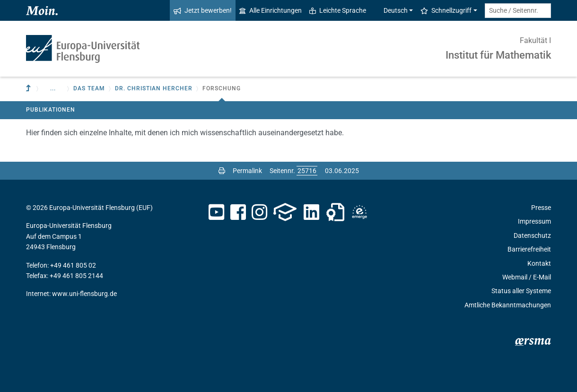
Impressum (534, 221)
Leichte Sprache (338, 10)
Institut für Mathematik (498, 55)
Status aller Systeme (521, 291)
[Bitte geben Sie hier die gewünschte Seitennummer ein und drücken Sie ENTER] (307, 171)
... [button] (53, 88)
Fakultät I (535, 40)
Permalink (247, 171)
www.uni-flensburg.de (84, 294)
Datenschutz (532, 235)
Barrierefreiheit (529, 249)
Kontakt (539, 263)
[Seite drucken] (222, 171)
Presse (541, 208)
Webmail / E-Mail (527, 277)
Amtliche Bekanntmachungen (508, 305)
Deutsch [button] (391, 10)
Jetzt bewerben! (203, 10)
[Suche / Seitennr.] (518, 11)
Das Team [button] (89, 88)
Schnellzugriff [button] (446, 10)
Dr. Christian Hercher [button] (154, 88)
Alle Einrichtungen (271, 10)
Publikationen (51, 110)
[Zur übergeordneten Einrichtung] (29, 89)
